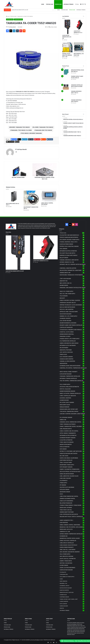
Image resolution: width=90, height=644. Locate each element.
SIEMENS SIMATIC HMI (65, 272)
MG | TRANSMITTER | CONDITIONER (71, 270)
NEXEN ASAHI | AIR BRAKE (66, 507)
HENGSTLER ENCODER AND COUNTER (69, 453)
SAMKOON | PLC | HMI (65, 531)
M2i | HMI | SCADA (64, 455)
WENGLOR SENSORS (65, 407)
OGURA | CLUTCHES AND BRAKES (68, 567)
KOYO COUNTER (63, 603)
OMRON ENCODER (64, 606)
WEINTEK (62, 608)
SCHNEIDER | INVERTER (65, 318)
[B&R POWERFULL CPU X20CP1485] (79, 47)
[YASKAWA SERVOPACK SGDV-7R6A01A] (66, 103)
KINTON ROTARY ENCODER (66, 588)
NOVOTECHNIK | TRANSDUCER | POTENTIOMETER (71, 275)
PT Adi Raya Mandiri (12, 27)
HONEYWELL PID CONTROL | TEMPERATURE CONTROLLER (73, 368)
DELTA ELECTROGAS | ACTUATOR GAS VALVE (70, 471)
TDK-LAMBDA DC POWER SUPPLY (67, 576)
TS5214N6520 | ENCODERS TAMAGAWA (32, 133)
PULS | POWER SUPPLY (65, 384)
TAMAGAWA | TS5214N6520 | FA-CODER (21, 130)
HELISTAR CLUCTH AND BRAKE (67, 487)
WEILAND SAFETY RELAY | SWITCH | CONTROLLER (71, 516)
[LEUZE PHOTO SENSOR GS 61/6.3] (79, 25)
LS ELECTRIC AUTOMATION (66, 440)
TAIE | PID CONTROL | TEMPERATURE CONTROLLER (72, 380)
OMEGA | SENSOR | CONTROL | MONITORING (70, 524)
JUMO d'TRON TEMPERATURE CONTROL (69, 496)
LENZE (61, 579)
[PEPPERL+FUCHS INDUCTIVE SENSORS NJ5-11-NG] (67, 47)
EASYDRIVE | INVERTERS (65, 398)
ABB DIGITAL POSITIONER (66, 350)
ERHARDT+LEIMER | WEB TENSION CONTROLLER (71, 325)
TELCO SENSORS (64, 296)
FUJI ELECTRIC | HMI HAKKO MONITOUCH (69, 235)
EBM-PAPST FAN (64, 281)
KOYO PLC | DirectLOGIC (65, 389)
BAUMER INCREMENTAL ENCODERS (68, 323)
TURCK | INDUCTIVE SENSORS (67, 442)
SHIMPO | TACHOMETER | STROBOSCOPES (70, 469)
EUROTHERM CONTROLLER (66, 460)
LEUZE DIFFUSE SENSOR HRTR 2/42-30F (20, 10)
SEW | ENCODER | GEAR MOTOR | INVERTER (70, 551)
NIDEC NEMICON (64, 581)
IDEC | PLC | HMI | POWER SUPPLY (68, 293)
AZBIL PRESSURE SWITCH (66, 428)
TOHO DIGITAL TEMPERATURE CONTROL (69, 411)
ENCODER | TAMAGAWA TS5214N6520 (20, 127)
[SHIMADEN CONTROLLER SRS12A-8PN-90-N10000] (66, 87)
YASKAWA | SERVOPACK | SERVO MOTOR (69, 260)
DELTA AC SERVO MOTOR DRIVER (67, 307)
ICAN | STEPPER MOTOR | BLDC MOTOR (69, 514)
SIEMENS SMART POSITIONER (67, 512)
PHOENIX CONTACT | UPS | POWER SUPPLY (70, 338)
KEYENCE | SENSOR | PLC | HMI (67, 262)
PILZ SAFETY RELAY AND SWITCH (68, 253)
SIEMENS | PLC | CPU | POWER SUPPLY (69, 316)
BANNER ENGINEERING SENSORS (68, 391)
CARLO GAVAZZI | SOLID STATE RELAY (69, 545)
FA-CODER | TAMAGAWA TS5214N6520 (43, 127)
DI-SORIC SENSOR (64, 565)
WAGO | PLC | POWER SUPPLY (67, 291)
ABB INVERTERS (64, 363)
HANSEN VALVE (63, 594)
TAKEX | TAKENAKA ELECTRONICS (68, 424)
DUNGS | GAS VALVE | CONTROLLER (68, 540)
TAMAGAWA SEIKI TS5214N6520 (44, 130)
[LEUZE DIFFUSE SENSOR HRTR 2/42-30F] (67, 27)
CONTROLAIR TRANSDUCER (66, 327)
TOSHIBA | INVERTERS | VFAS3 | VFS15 (69, 242)
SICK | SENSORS (64, 248)
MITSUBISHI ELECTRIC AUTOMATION (68, 251)
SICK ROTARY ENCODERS (66, 314)
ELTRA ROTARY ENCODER (66, 374)
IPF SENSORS (63, 485)
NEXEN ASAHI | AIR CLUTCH (66, 529)
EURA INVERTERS (64, 522)
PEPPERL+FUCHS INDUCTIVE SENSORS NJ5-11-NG (67, 55)
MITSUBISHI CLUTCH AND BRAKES (68, 345)
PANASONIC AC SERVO (65, 336)
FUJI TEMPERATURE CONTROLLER (68, 341)
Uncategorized (63, 572)
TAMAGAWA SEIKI (18, 19)
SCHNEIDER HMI (64, 536)
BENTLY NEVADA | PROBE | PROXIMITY (69, 371)
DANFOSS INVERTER (64, 590)
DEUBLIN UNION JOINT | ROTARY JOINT (69, 409)
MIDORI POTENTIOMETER (66, 444)
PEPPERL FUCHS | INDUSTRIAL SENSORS (69, 246)
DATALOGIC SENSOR (65, 489)
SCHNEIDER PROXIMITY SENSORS (68, 437)
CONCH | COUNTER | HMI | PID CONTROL (69, 431)
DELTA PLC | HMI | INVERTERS (67, 309)
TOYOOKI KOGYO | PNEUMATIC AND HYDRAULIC (71, 329)
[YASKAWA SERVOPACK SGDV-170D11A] (66, 94)
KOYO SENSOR (63, 449)
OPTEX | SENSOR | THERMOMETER (68, 433)
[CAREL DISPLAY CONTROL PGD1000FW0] (49, 196)
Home (8, 16)
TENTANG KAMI (50, 4)
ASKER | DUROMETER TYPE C (67, 520)
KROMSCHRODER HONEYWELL (67, 334)
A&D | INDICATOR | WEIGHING (67, 556)
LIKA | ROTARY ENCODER (66, 320)
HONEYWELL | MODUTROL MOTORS (68, 268)
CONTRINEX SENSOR (64, 597)
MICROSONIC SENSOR (65, 491)
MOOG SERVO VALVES (65, 404)
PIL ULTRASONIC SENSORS (66, 417)
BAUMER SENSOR (64, 285)
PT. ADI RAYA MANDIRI (25, 640)
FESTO (61, 494)
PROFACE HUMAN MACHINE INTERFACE (69, 237)
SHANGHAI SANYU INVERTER (67, 359)
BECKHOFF (62, 298)
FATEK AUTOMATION (65, 446)
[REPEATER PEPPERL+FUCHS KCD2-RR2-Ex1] (66, 72)
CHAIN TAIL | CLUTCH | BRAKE (67, 332)
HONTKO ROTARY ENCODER (66, 570)
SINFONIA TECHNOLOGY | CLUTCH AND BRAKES (71, 305)
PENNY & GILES (63, 354)
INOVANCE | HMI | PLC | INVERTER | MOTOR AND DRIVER (73, 264)
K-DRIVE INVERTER (64, 601)
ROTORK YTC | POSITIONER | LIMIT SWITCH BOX (71, 451)
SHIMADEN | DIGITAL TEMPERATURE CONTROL (71, 422)
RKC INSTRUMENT (64, 347)
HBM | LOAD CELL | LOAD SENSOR (68, 549)
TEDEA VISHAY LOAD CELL (66, 509)
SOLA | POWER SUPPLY (65, 554)
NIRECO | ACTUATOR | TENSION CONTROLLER (70, 393)
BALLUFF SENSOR (64, 257)
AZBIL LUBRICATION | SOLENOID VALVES (69, 476)
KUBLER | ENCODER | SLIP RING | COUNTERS (70, 300)
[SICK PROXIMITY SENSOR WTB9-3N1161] (31, 198)
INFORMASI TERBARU (68, 4)
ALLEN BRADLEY (64, 480)
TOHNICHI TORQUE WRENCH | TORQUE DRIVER (71, 505)
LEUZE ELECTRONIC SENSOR (66, 244)
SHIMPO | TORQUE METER (66, 561)
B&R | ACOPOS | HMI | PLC (66, 283)
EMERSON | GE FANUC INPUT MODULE (69, 255)
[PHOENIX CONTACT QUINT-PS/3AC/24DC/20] (66, 79)
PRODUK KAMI (58, 4)
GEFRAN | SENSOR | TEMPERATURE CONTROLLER (71, 533)
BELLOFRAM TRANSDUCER (66, 503)
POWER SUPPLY (64, 482)
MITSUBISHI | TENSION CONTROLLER (68, 378)
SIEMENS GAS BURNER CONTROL (68, 498)
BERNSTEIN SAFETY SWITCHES (67, 592)
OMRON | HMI (63, 419)
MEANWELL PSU (63, 583)
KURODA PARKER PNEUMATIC (67, 547)
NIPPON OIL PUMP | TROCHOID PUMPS (69, 311)
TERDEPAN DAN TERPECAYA (49, 640)
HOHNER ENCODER (64, 400)
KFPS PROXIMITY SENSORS (66, 467)
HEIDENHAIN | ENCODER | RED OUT (68, 302)
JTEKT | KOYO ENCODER (65, 278)
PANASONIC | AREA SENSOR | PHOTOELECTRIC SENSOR (73, 287)
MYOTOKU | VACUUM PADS (66, 563)
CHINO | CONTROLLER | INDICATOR (68, 395)
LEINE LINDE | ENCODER (65, 478)
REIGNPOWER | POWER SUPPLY (67, 464)
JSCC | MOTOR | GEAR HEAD (66, 352)
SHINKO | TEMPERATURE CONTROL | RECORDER (71, 426)
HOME (43, 4)
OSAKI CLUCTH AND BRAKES (66, 500)
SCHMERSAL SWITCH (65, 585)
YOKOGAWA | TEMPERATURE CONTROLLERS (70, 376)
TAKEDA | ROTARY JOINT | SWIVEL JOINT (69, 599)
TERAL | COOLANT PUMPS (66, 462)
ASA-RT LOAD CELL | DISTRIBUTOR (68, 558)
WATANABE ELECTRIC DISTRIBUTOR (68, 435)
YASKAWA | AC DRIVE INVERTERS (67, 361)
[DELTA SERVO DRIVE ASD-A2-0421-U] (14, 196)
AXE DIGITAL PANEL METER (69, 386)
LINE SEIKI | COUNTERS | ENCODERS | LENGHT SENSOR (72, 413)
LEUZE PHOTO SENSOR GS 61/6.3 (41, 260)
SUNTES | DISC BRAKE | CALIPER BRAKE (69, 458)
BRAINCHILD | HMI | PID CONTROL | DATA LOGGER (71, 527)
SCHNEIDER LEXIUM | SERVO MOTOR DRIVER (70, 365)
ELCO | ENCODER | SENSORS (66, 356)
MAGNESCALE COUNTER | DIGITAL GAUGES (70, 538)
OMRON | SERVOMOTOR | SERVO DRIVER (69, 343)
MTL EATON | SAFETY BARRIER (67, 402)
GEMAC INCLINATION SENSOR (67, 473)
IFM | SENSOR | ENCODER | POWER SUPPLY (70, 239)
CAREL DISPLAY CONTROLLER (67, 542)
